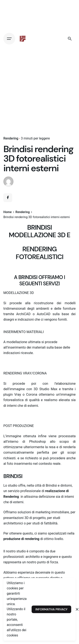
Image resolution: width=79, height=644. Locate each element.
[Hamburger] (9, 39)
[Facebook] (8, 198)
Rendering (11, 138)
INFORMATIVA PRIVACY (51, 609)
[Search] (70, 39)
